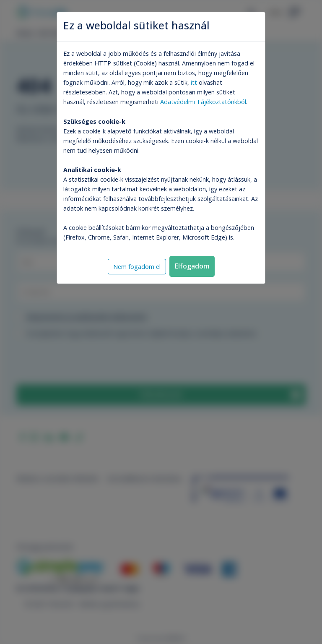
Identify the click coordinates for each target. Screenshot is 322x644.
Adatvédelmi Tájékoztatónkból (203, 102)
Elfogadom (192, 266)
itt (194, 82)
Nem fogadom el (137, 267)
